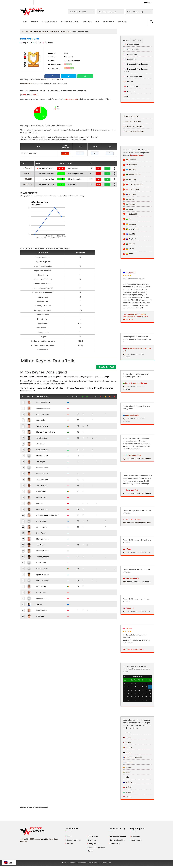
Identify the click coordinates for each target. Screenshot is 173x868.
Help (97, 22)
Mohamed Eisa (42, 456)
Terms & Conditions (118, 840)
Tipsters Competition (70, 22)
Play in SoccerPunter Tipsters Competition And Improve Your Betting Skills (135, 317)
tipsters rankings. (137, 155)
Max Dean (40, 503)
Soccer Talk (109, 22)
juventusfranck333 (133, 184)
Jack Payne (41, 462)
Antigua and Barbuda (132, 757)
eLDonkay (129, 180)
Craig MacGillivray (43, 402)
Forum (91, 851)
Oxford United (49, 179)
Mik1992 (127, 629)
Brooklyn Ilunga (42, 509)
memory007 (131, 229)
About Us (41, 2)
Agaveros (128, 608)
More (126, 96)
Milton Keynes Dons (46, 168)
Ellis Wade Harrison (43, 450)
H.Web (128, 199)
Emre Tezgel (41, 533)
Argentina (128, 762)
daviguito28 (129, 272)
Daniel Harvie (41, 521)
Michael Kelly (41, 587)
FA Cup (37, 43)
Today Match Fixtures (133, 121)
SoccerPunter (27, 31)
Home (25, 22)
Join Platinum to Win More (133, 649)
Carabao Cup (131, 86)
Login (136, 2)
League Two (26, 43)
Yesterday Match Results (134, 126)
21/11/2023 (27, 174)
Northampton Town (76, 174)
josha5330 (130, 204)
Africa (126, 733)
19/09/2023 (27, 179)
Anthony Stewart (43, 557)
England (50, 31)
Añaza (127, 549)
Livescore (88, 22)
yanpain (129, 244)
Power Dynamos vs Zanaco (136, 383)
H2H (98, 168)
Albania (127, 737)
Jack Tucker (41, 420)
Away (35, 95)
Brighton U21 (73, 168)
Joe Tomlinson (42, 480)
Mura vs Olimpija (132, 415)
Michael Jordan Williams (46, 432)
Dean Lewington (43, 414)
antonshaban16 (132, 175)
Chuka (128, 249)
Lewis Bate (40, 616)
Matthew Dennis (43, 581)
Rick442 (129, 234)
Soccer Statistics (40, 31)
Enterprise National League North (136, 70)
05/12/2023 (27, 168)
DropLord (129, 239)
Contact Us (71, 2)
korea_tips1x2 (131, 189)
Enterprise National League (136, 64)
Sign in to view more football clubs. (137, 459)
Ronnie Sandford (43, 598)
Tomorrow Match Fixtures (134, 131)
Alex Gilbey (41, 444)
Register (148, 2)
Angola (127, 752)
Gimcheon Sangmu (132, 520)
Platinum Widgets (49, 22)
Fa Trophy (130, 91)
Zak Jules (40, 604)
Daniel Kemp (41, 563)
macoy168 (130, 165)
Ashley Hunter (42, 527)
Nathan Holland (42, 468)
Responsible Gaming (118, 836)
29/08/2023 (27, 184)
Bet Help (70, 844)
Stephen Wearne (43, 551)
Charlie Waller (42, 610)
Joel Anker (40, 545)
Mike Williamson (72, 61)
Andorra (127, 747)
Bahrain (127, 797)
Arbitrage (122, 22)
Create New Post (106, 367)
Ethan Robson (42, 497)
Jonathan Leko (42, 438)
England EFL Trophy (71, 99)
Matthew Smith (42, 539)
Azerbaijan (128, 792)
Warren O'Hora (42, 426)
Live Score (92, 840)
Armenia (127, 767)
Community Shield (133, 77)
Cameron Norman (43, 408)
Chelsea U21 (73, 184)
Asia (126, 777)
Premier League (132, 44)
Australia (127, 782)
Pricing (34, 22)
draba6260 (130, 214)
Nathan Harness (42, 474)
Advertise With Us (56, 2)
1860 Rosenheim (131, 578)
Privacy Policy (115, 844)
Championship (132, 49)
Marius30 (129, 194)
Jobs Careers (136, 840)
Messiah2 (129, 160)
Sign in (125, 354)
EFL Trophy (48, 43)
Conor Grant (41, 491)
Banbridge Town (131, 490)
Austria (127, 787)
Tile (127, 219)
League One (131, 54)
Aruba (126, 772)
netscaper (130, 224)
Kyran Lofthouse (43, 575)
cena (128, 209)
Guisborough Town (132, 455)
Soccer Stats (93, 836)
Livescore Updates (131, 116)
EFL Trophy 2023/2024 (63, 31)
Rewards (83, 2)
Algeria (127, 742)
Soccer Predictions (74, 840)
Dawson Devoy (42, 569)
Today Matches (94, 844)
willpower (129, 170)
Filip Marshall (41, 592)
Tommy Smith (42, 485)
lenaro (128, 254)
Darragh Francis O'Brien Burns (48, 515)
